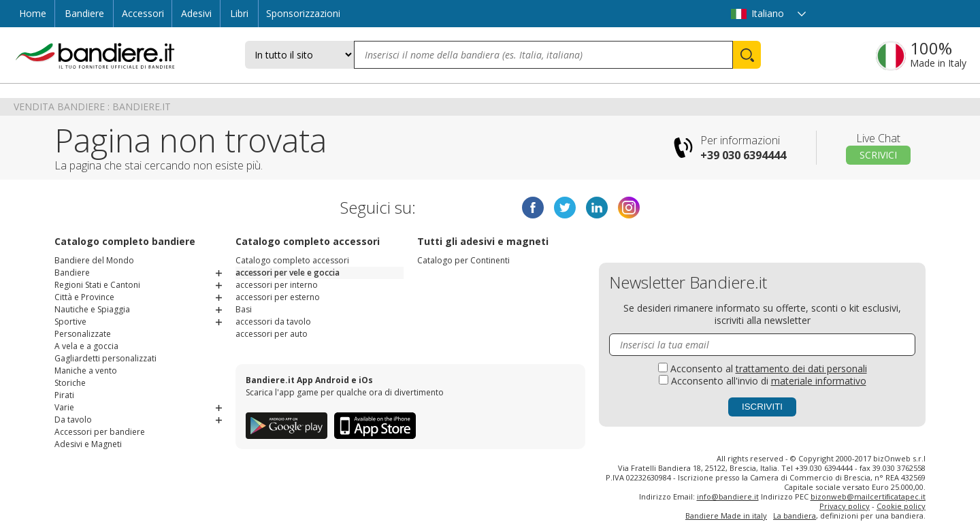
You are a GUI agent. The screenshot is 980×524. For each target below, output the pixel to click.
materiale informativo (819, 381)
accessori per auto (272, 334)
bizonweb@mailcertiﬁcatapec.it (868, 496)
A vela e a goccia (86, 346)
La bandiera (795, 515)
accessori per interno (277, 285)
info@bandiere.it (728, 496)
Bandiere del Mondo (94, 260)
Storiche (70, 383)
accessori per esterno (278, 297)
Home (33, 13)
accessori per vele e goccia (288, 273)
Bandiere (84, 13)
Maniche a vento (86, 371)
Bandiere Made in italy (726, 515)
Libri (239, 13)
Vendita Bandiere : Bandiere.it (92, 107)
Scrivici (878, 155)
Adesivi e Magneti (88, 444)
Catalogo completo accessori (292, 260)
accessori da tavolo (273, 322)
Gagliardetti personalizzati (105, 358)
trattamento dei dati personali (801, 369)
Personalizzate (83, 334)
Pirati (64, 395)
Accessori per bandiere (100, 432)
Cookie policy (901, 506)
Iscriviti (762, 407)
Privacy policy (845, 506)
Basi (244, 309)
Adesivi (196, 13)
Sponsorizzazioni (303, 13)
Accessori (143, 13)
